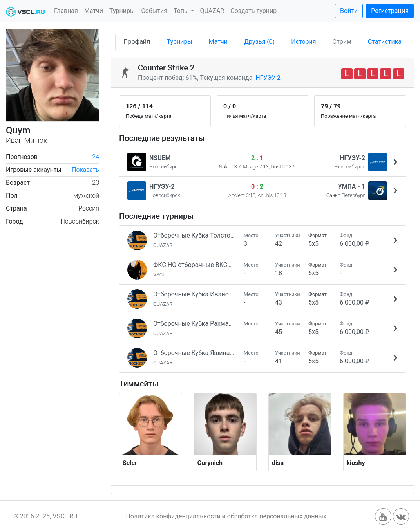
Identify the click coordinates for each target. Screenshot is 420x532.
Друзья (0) (259, 42)
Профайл (137, 42)
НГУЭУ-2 (268, 78)
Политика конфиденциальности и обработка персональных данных (226, 516)
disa (278, 463)
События (154, 11)
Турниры (122, 11)
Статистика (385, 42)
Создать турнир (253, 11)
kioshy (356, 463)
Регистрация (390, 11)
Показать (85, 170)
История (303, 42)
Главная (66, 11)
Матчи (94, 11)
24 (96, 157)
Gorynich (210, 463)
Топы (181, 11)
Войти (349, 11)
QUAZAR (212, 11)
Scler (130, 463)
